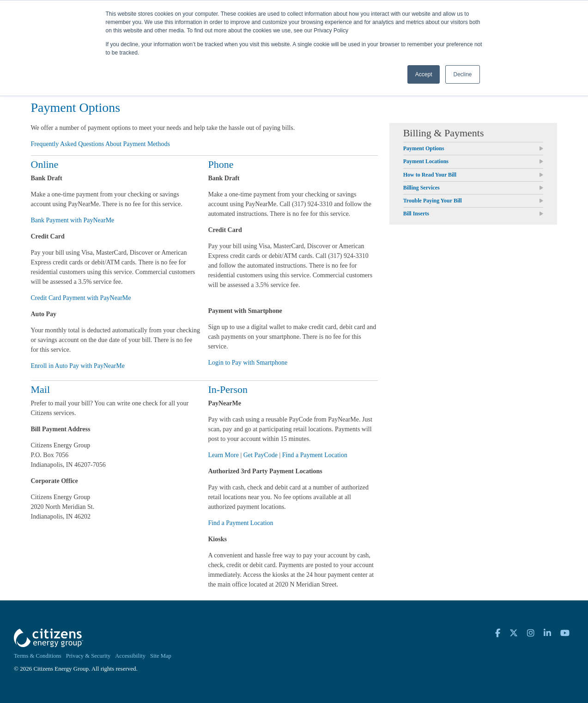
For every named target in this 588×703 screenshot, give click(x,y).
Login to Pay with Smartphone (248, 363)
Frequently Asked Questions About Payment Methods (100, 144)
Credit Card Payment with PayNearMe (81, 298)
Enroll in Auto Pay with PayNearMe (78, 366)
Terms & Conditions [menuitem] (38, 656)
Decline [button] (462, 74)
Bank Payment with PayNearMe (73, 220)
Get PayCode (261, 455)
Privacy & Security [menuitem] (88, 656)
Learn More (223, 455)
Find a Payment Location (315, 455)
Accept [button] (424, 74)
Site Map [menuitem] (161, 656)
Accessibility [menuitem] (130, 656)
